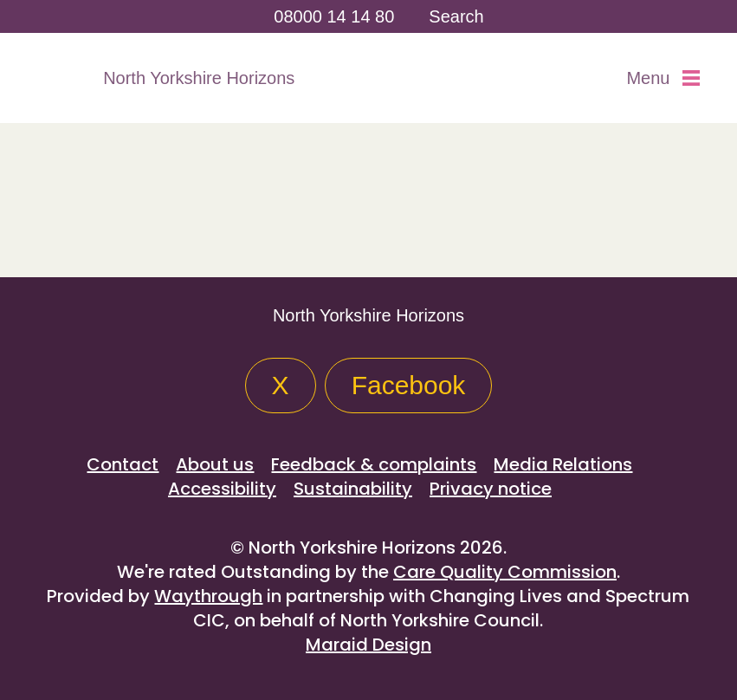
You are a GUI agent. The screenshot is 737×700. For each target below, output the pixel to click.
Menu (663, 78)
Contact (123, 464)
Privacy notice (491, 489)
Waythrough (208, 596)
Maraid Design (368, 645)
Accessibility (222, 489)
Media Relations (563, 464)
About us (215, 464)
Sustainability (353, 489)
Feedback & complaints (374, 464)
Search (456, 16)
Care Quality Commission (505, 572)
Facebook (409, 385)
